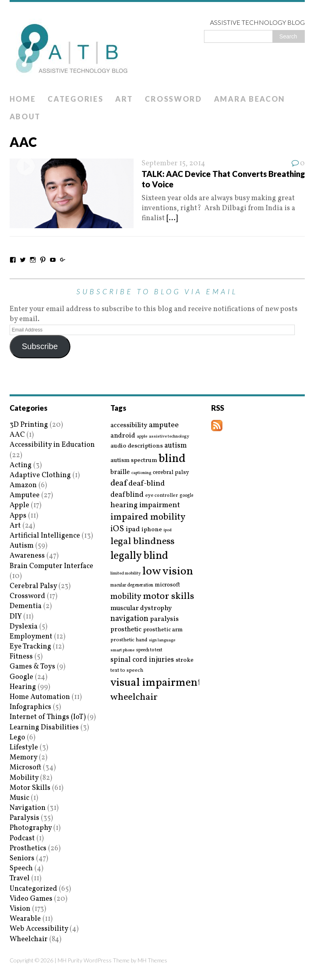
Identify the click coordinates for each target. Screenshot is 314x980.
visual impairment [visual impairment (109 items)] (156, 683)
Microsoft (25, 768)
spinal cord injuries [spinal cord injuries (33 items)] (142, 660)
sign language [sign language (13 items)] (162, 641)
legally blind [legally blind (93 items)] (139, 556)
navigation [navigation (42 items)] (129, 619)
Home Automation (40, 697)
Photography (31, 828)
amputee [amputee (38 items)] (164, 425)
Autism (22, 546)
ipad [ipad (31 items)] (133, 530)
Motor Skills (30, 788)
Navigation (28, 808)
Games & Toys (32, 667)
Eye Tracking (30, 647)
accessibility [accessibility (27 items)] (129, 425)
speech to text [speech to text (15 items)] (149, 650)
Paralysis (24, 818)
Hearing (23, 687)
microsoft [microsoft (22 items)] (167, 585)
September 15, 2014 (173, 164)
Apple (19, 505)
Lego (17, 738)
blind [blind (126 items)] (172, 459)
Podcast (22, 838)
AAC (17, 435)
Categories (75, 99)
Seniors (22, 859)
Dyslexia (24, 627)
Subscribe (40, 346)
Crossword (173, 99)
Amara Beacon (250, 99)
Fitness (21, 657)
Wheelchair (29, 939)
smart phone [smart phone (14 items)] (122, 650)
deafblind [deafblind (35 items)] (127, 495)
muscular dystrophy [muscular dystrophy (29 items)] (141, 608)
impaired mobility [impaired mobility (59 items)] (148, 517)
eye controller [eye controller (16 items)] (162, 495)
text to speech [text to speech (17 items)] (127, 671)
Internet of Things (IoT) (48, 717)
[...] (172, 218)
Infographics (30, 707)
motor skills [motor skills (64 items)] (168, 596)
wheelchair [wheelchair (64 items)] (134, 697)
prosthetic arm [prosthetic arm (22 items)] (163, 630)
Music (19, 798)
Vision (20, 909)
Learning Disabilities (44, 728)
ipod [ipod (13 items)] (168, 530)
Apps (18, 516)
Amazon (23, 485)
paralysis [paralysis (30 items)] (164, 619)
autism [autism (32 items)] (176, 446)
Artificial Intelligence (45, 536)
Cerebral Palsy (33, 586)
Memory (23, 758)
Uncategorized (33, 889)
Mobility (24, 778)
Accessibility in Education (52, 445)
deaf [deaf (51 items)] (119, 484)
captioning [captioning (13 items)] (141, 473)
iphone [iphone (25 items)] (152, 530)
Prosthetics (28, 848)
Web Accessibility (39, 929)
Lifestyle (24, 748)
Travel (20, 879)
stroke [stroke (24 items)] (185, 660)
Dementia (26, 606)
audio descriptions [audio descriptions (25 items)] (137, 446)
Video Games (31, 899)
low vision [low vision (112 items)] (168, 572)
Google (21, 677)
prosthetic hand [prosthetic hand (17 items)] (129, 640)
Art (124, 99)
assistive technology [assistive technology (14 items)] (169, 437)
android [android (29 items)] (123, 436)
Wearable (25, 919)
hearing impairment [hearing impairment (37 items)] (145, 505)
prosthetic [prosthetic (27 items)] (126, 630)
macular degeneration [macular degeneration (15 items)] (132, 585)
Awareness (27, 556)
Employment (31, 637)
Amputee (25, 495)
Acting (21, 465)
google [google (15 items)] (186, 496)
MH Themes (152, 960)
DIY (16, 617)
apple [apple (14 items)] (142, 437)
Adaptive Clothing (40, 475)
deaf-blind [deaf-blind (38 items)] (147, 484)
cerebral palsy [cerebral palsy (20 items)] (171, 473)
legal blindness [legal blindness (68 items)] (142, 542)
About (25, 116)
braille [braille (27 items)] (120, 472)
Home (23, 99)
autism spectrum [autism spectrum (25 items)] (134, 460)
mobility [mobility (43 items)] (126, 597)
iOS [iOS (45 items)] (117, 529)
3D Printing (29, 425)
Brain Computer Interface (51, 566)
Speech (21, 869)
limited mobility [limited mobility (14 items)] (126, 573)
